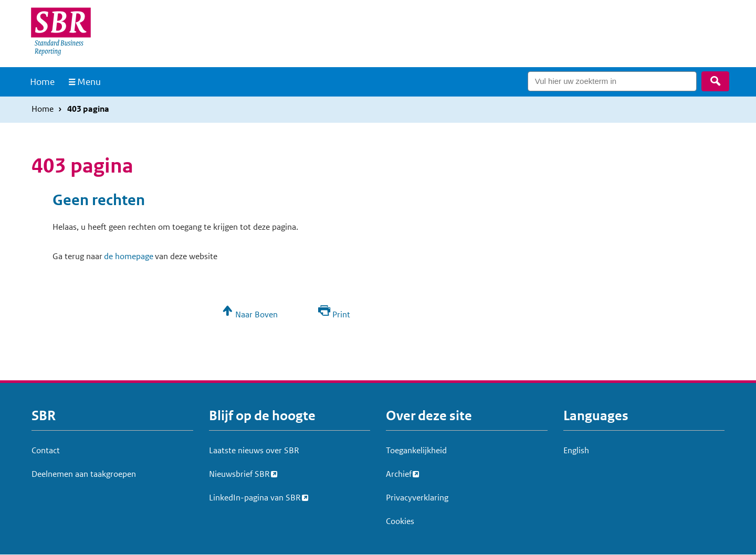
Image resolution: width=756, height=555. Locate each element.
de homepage (129, 256)
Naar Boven (256, 314)
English (576, 450)
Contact (46, 450)
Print (341, 314)
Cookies (400, 521)
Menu (89, 82)
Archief (399, 473)
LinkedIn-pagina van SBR (255, 496)
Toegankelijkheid (416, 450)
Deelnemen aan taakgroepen (84, 474)
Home (42, 82)
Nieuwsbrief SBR (239, 473)
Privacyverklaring (417, 498)
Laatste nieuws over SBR (254, 450)
